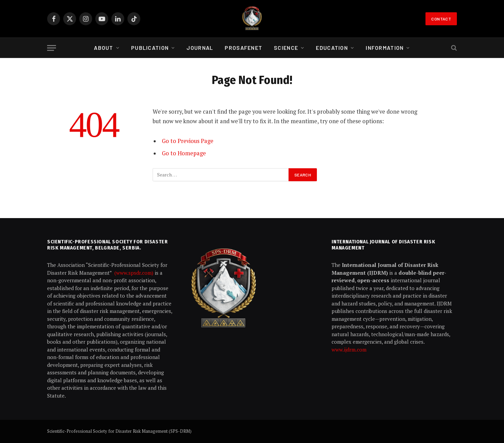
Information (385, 48)
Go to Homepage (184, 153)
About (103, 48)
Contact (441, 19)
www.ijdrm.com (349, 349)
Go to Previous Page (188, 141)
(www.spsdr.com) (135, 273)
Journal (200, 48)
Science (286, 48)
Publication (150, 48)
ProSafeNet (243, 48)
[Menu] (52, 48)
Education (332, 48)
